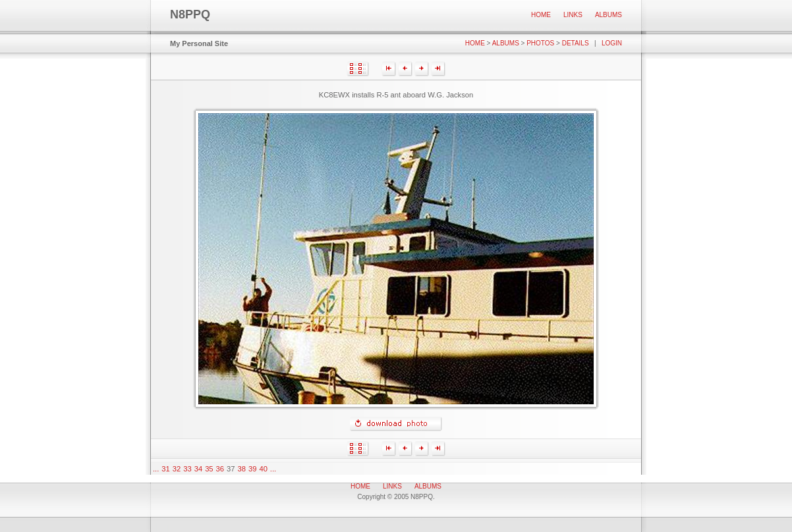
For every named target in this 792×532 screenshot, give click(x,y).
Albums (608, 15)
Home (541, 15)
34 (198, 469)
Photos (540, 43)
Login (612, 43)
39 (252, 469)
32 (177, 469)
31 (165, 469)
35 (209, 469)
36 (220, 469)
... (156, 469)
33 (187, 469)
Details (576, 43)
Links (573, 15)
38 (242, 469)
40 (263, 469)
